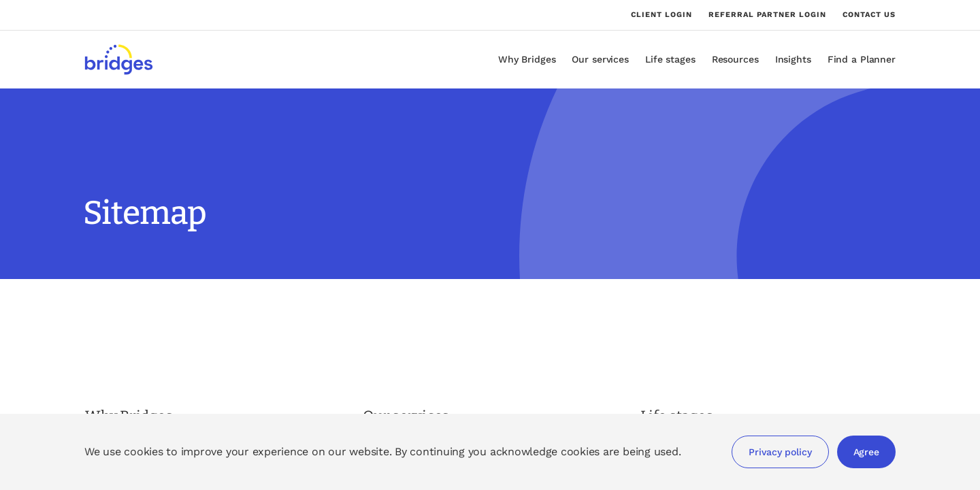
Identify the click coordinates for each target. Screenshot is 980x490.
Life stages (670, 59)
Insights (793, 59)
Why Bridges (527, 59)
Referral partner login (767, 15)
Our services (600, 59)
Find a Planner (862, 59)
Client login (661, 15)
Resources (735, 59)
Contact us (869, 15)
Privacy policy (780, 452)
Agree (866, 452)
